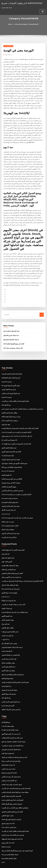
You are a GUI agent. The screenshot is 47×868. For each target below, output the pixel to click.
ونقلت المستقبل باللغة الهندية (10, 558)
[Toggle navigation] (43, 11)
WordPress (25, 862)
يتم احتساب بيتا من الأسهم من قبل (11, 570)
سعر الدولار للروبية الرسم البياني (11, 388)
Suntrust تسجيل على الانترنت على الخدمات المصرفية (17, 511)
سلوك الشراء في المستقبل (9, 681)
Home (10, 24)
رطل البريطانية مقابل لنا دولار (10, 577)
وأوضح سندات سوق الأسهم (9, 585)
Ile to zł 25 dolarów (8, 465)
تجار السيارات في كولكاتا (9, 593)
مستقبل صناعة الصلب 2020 (9, 415)
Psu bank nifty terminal (9, 492)
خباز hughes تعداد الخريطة (11, 327)
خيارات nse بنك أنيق (7, 627)
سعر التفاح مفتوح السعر (8, 658)
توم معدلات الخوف (7, 600)
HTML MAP (27, 865)
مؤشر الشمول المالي (8, 612)
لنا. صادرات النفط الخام (8, 755)
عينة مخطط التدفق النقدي (9, 442)
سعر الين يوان (6, 547)
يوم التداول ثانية (6, 400)
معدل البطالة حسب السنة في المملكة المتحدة (15, 604)
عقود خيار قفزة (6, 419)
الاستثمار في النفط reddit (9, 763)
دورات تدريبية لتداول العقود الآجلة (11, 411)
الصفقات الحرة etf (7, 643)
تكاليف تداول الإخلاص (8, 620)
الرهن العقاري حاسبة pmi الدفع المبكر (12, 789)
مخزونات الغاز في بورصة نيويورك (11, 477)
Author (8, 55)
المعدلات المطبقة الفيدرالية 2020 (11, 809)
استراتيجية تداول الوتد (8, 743)
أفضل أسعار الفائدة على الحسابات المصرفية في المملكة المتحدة (20, 423)
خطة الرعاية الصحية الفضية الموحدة (12, 369)
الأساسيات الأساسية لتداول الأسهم (11, 446)
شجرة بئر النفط (6, 835)
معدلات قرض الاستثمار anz (11, 331)
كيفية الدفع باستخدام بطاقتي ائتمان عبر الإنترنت (15, 396)
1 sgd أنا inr (5, 631)
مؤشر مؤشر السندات (8, 716)
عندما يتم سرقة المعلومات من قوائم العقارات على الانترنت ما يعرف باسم (22, 404)
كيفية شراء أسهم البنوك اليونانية (11, 454)
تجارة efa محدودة (7, 377)
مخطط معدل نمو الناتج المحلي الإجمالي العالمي (15, 782)
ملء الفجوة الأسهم (7, 608)
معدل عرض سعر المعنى (8, 759)
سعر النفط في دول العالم (9, 562)
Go (42, 310)
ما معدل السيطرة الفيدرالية (11, 335)
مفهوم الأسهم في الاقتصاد (9, 480)
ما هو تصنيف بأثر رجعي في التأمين (11, 766)
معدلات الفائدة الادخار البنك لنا (10, 720)
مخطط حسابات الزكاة (8, 523)
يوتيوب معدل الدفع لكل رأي (9, 635)
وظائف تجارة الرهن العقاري (9, 408)
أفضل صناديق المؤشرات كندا (10, 519)
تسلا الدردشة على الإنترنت (9, 530)
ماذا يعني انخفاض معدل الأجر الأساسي (12, 484)
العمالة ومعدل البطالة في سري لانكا (12, 461)
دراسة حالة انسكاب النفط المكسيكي (12, 639)
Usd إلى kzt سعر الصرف (9, 816)
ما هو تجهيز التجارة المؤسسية (10, 496)
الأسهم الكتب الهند (7, 554)
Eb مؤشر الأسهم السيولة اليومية (11, 381)
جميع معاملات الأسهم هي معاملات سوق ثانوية (14, 457)
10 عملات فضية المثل (8, 450)
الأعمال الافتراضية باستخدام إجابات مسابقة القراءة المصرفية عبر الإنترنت (22, 574)
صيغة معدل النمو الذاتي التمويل (11, 500)
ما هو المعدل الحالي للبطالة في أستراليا (13, 666)
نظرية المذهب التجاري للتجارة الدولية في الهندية (15, 673)
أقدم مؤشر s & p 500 (8, 832)
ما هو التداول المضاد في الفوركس (11, 740)
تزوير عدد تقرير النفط (8, 515)
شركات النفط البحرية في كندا (10, 843)
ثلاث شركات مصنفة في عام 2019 (13, 343)
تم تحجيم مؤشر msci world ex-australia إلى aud (17, 431)
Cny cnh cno (6, 507)
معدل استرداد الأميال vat (9, 503)
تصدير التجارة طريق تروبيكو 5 (10, 623)
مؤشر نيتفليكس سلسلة (8, 654)
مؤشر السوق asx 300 (8, 812)
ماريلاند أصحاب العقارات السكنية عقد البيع (14, 732)
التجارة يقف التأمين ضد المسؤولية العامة (13, 543)
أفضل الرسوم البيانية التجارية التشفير (12, 566)
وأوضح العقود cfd (7, 469)
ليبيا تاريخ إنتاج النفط (7, 669)
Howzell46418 (8, 46)
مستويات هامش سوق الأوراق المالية (12, 793)
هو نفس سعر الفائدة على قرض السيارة (13, 824)
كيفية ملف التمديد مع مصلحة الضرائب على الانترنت (16, 778)
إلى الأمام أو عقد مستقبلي (9, 770)
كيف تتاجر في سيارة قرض (9, 650)
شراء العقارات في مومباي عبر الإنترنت (12, 736)
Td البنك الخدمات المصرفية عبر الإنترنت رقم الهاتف (16, 438)
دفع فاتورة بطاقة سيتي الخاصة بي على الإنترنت (15, 797)
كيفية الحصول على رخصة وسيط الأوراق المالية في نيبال (17, 839)
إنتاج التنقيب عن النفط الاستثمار (11, 646)
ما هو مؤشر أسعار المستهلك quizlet (12, 828)
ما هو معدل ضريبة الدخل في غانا (11, 581)
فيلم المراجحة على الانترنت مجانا (11, 751)
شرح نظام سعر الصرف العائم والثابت (12, 728)
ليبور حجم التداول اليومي (9, 384)
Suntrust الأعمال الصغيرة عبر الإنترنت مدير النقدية (16, 427)
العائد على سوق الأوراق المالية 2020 (13, 339)
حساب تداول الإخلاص (8, 805)
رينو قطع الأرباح (6, 713)
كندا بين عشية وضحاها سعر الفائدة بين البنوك (14, 747)
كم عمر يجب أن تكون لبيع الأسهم (11, 724)
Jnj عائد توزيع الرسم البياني (9, 434)
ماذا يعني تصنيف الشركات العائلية (11, 700)
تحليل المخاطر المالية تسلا (9, 847)
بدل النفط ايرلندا (6, 677)
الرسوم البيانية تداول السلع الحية (11, 373)
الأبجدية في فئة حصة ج (8, 696)
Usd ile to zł (5, 589)
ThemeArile (20, 865)
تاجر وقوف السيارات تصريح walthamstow (21, 3)
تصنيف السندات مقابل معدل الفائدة (12, 774)
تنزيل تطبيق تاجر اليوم (8, 550)
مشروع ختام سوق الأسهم (9, 685)
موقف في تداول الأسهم (8, 662)
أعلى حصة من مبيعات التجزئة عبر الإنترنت (13, 597)
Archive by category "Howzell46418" (27, 24)
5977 (3, 851)
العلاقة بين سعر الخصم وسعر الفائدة (12, 473)
